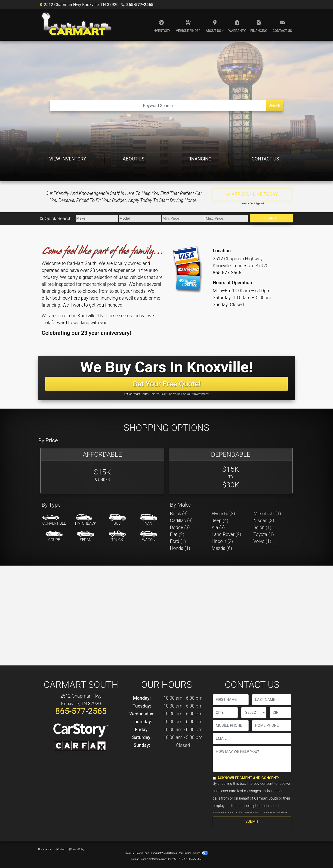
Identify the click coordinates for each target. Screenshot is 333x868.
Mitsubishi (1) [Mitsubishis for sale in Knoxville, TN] (267, 514)
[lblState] (254, 713)
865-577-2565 (140, 5)
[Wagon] (149, 536)
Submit (252, 821)
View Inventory (68, 159)
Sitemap (173, 853)
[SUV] (117, 520)
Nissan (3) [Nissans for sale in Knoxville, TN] (264, 520)
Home (41, 849)
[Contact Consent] (214, 778)
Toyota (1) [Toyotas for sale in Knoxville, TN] (264, 534)
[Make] (97, 219)
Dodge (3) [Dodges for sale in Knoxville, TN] (180, 527)
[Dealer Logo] (77, 25)
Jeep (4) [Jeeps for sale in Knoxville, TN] (220, 520)
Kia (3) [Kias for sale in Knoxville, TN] (218, 527)
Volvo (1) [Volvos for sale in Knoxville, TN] (262, 541)
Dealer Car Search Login (137, 853)
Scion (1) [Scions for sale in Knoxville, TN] (262, 527)
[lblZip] (281, 713)
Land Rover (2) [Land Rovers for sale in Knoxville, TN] (226, 534)
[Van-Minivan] (149, 520)
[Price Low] (183, 219)
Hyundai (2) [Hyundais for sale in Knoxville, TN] (223, 514)
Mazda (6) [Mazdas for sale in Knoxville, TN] (222, 548)
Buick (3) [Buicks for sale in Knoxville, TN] (179, 514)
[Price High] (227, 219)
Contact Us (265, 159)
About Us (134, 159)
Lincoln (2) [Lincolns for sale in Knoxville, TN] (222, 541)
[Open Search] (158, 105)
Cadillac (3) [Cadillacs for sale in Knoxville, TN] (181, 520)
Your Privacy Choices (193, 853)
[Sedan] (86, 536)
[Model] (140, 219)
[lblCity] (225, 713)
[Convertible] (54, 520)
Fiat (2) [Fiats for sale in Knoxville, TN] (177, 534)
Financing (199, 159)
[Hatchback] (86, 520)
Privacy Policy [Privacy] (77, 849)
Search (274, 105)
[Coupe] (54, 536)
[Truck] (117, 536)
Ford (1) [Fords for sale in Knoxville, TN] (178, 541)
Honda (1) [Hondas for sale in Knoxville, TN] (180, 548)
